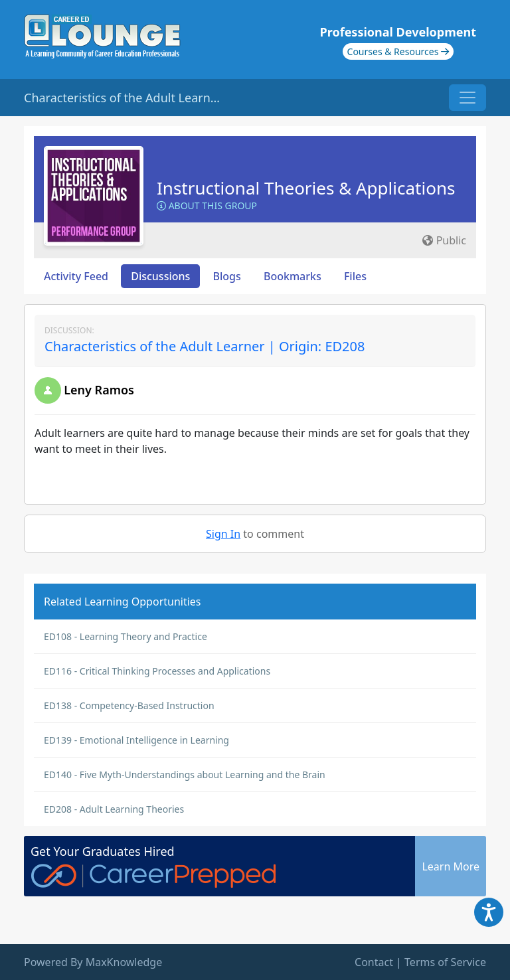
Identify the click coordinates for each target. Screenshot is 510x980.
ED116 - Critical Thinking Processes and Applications (157, 671)
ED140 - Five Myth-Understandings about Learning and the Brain (185, 775)
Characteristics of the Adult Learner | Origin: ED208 (205, 346)
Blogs (227, 276)
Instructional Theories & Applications (306, 188)
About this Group (207, 205)
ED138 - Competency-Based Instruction (129, 705)
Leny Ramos (99, 390)
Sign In (223, 534)
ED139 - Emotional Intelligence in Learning (136, 740)
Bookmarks (293, 276)
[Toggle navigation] (467, 98)
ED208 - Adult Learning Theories (114, 809)
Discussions (160, 276)
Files (355, 276)
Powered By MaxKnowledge (93, 962)
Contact (374, 962)
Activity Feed (76, 276)
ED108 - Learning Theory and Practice (126, 636)
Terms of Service (445, 962)
